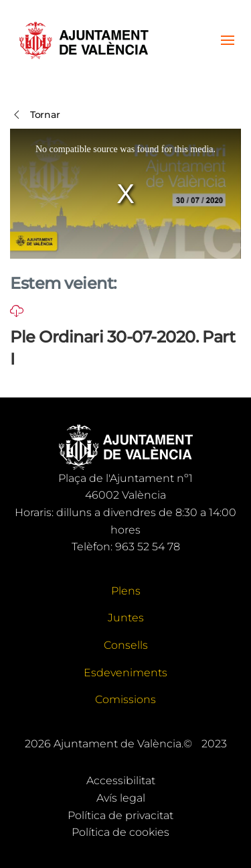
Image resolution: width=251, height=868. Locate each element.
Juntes (126, 618)
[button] (228, 40)
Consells (126, 645)
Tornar (35, 115)
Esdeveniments (125, 673)
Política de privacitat (120, 815)
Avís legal (121, 798)
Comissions (125, 699)
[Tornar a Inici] (84, 40)
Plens (126, 591)
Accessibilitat (121, 781)
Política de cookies (120, 832)
